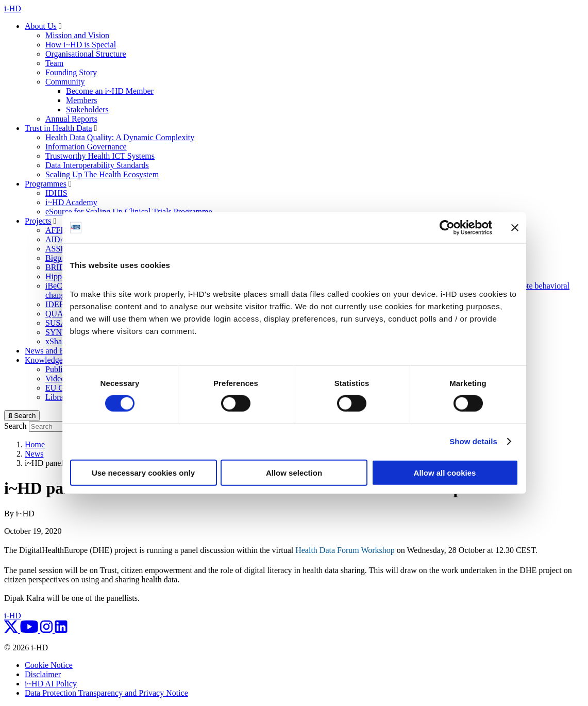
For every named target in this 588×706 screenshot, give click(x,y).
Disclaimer (43, 674)
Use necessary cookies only (143, 472)
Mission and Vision (77, 35)
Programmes (46, 184)
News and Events (53, 351)
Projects (38, 221)
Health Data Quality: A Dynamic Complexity (120, 137)
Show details (473, 441)
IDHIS (56, 193)
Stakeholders (87, 110)
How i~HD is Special (81, 45)
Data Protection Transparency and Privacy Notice (106, 693)
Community (65, 82)
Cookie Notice (49, 665)
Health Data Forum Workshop (345, 550)
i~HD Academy (71, 202)
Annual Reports (71, 119)
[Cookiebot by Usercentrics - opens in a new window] (447, 228)
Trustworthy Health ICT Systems (100, 156)
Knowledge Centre (56, 360)
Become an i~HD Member (110, 91)
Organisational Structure (86, 54)
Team (54, 63)
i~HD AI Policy (51, 684)
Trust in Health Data (58, 128)
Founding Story (71, 72)
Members (81, 100)
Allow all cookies (445, 472)
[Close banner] (515, 228)
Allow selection (294, 472)
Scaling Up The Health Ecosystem (102, 174)
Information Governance (86, 147)
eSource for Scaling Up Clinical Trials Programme (129, 212)
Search (15, 426)
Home (35, 444)
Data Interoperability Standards (97, 165)
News (34, 454)
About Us (41, 26)
